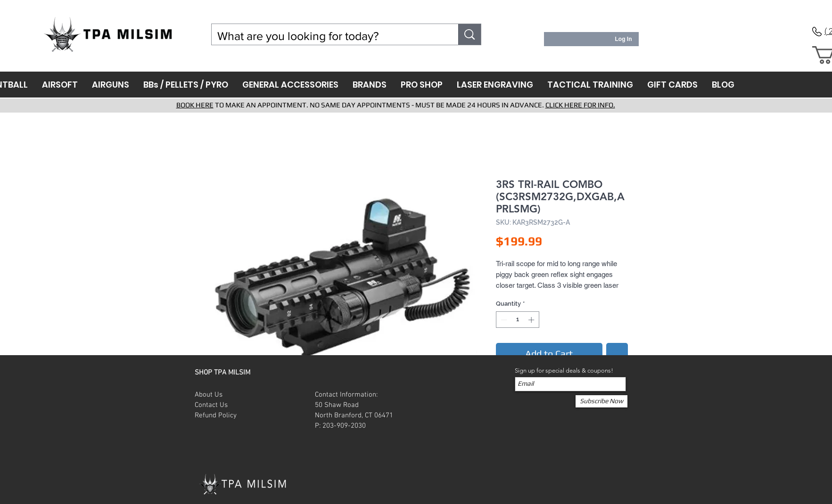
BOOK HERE (195, 105)
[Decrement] (503, 320)
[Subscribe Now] (601, 401)
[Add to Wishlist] (617, 354)
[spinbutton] (517, 320)
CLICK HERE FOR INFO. (580, 105)
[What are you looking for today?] (328, 36)
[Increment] (532, 320)
